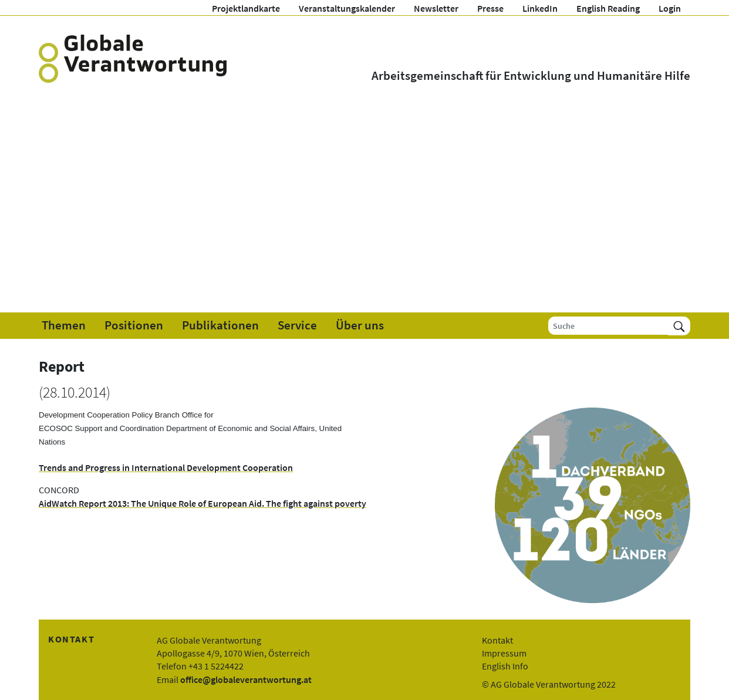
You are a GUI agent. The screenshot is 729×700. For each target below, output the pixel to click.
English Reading (608, 8)
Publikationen (220, 325)
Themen (64, 325)
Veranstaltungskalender (347, 8)
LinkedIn (540, 8)
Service (297, 325)
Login (670, 8)
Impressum (504, 653)
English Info (505, 666)
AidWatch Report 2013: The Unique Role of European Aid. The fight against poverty (203, 503)
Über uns (360, 325)
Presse (490, 8)
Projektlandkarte (246, 8)
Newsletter (436, 8)
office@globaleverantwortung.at (246, 679)
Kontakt (497, 640)
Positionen (134, 325)
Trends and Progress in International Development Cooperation (166, 467)
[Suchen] (679, 326)
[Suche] (608, 326)
